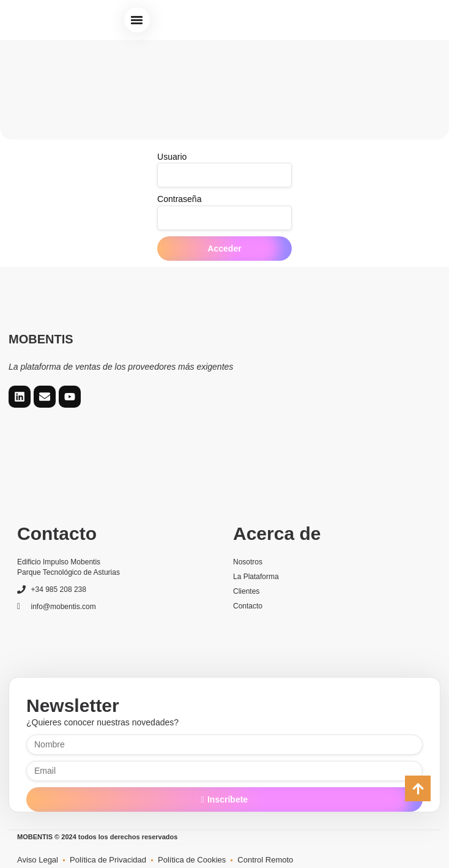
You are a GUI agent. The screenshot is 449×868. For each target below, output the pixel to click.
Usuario (172, 157)
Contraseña (179, 199)
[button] (137, 20)
